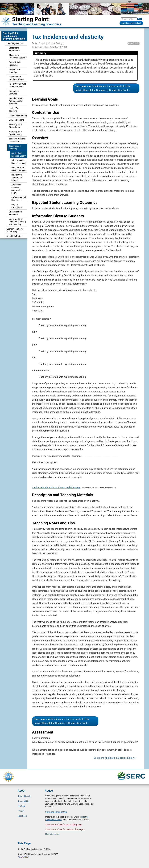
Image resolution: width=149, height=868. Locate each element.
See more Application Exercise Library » (115, 758)
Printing (21, 806)
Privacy (21, 811)
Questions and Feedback (131, 23)
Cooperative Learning (14, 71)
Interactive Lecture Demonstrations (17, 85)
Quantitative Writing (18, 115)
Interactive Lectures (14, 92)
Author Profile (133, 43)
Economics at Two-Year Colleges (15, 230)
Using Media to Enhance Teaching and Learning (17, 222)
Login (129, 2)
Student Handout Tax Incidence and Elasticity (56, 488)
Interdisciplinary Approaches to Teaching (16, 101)
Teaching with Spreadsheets (15, 133)
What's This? (23, 857)
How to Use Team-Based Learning (17, 177)
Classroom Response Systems (18, 56)
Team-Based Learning (15, 147)
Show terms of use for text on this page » (64, 824)
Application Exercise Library (19, 155)
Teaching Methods (15, 43)
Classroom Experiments (15, 49)
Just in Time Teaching (15, 110)
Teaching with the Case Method (17, 140)
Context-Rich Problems (15, 64)
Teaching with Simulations (15, 126)
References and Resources (19, 199)
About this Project (15, 236)
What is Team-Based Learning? (19, 162)
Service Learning (17, 120)
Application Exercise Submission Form (17, 189)
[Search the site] (129, 19)
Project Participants (17, 206)
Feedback (22, 816)
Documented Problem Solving (16, 78)
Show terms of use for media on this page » (65, 829)
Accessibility (24, 801)
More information (52, 834)
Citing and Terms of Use (56, 812)
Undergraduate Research (16, 213)
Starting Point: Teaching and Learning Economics (14, 36)
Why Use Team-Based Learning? (19, 169)
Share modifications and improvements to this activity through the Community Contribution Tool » (102, 88)
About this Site (24, 796)
